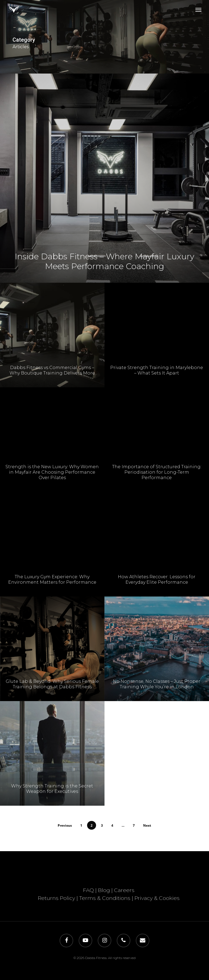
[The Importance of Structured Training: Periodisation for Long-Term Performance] (157, 442)
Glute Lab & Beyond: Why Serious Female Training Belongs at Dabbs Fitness (52, 685)
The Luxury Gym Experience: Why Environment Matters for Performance (52, 581)
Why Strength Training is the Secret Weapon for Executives (52, 790)
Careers (124, 890)
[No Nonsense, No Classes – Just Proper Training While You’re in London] (157, 652)
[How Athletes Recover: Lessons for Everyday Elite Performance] (157, 547)
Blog (104, 890)
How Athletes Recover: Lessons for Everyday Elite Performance (157, 582)
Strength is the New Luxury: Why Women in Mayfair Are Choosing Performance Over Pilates (52, 474)
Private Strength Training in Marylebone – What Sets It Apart (157, 373)
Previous (65, 825)
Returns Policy (56, 898)
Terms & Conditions (105, 898)
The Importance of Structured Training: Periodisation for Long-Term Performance (157, 475)
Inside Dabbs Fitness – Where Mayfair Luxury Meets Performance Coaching (104, 261)
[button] (198, 10)
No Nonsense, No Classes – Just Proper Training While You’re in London (157, 687)
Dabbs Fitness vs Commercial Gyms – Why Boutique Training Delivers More (52, 372)
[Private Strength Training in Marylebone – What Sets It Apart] (157, 338)
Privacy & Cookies (157, 898)
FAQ (88, 890)
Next (147, 825)
